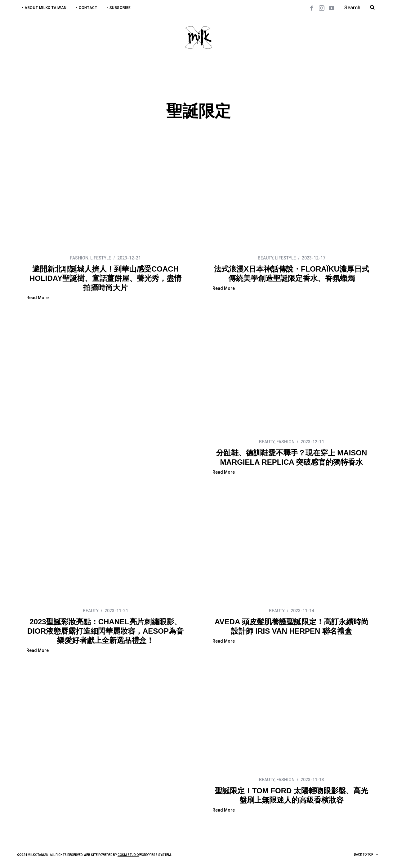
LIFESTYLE (101, 258)
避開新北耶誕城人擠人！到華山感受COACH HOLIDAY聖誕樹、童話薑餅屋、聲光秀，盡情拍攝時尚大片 (105, 278)
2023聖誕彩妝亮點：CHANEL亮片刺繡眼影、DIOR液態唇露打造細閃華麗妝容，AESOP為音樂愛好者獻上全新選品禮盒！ (105, 631)
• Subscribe (119, 8)
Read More (38, 298)
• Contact (87, 8)
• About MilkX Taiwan (44, 8)
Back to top (366, 855)
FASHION (79, 258)
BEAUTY (265, 258)
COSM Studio (128, 855)
